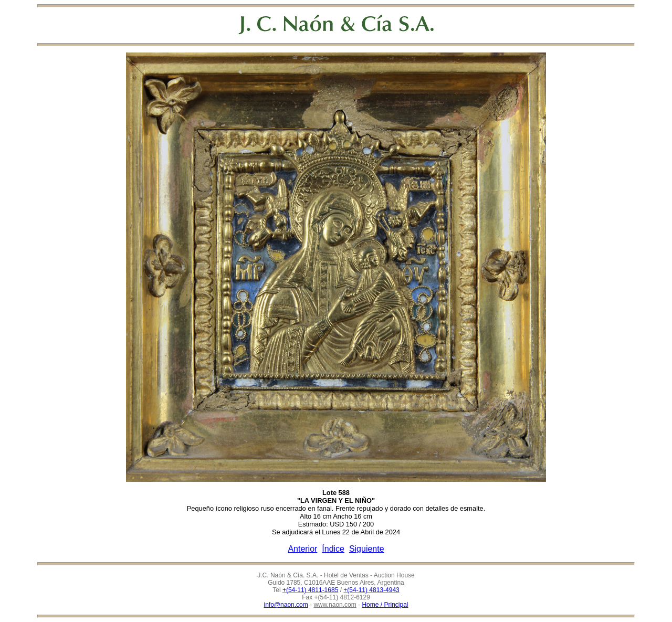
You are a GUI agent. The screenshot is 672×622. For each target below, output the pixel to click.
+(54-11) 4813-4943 (371, 590)
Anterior (302, 549)
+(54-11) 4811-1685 (310, 590)
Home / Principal (385, 605)
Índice (333, 549)
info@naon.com (286, 605)
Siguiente (367, 549)
